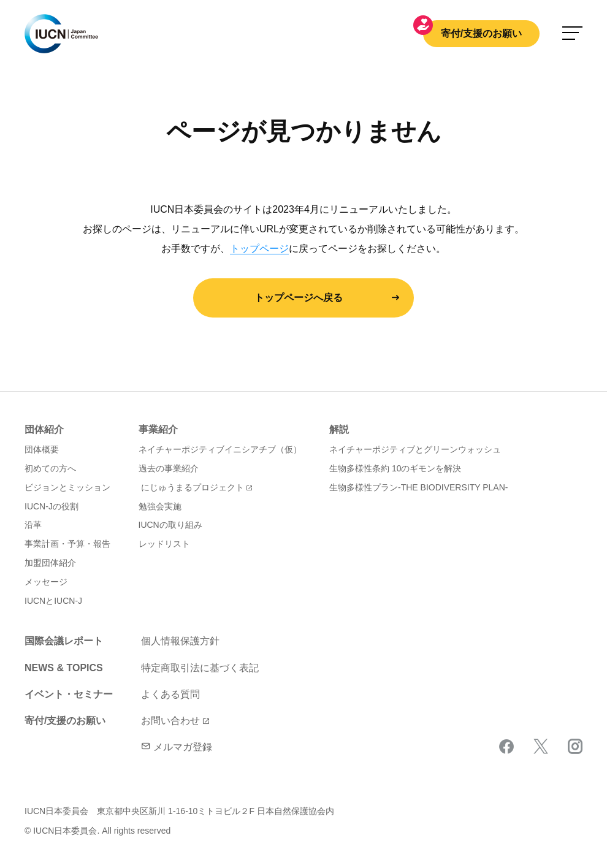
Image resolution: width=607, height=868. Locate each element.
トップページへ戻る (299, 298)
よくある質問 (170, 694)
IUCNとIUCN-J (53, 601)
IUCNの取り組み (170, 525)
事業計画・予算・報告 (67, 544)
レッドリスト (164, 544)
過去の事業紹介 (169, 468)
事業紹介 (158, 429)
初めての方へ (50, 468)
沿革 (33, 525)
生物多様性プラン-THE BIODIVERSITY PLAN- (418, 487)
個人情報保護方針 (180, 641)
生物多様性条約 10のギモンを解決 (395, 468)
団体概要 (42, 449)
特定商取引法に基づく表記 (200, 668)
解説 (339, 429)
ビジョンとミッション (67, 487)
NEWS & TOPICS (64, 668)
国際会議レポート (64, 641)
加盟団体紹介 (50, 563)
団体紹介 (44, 429)
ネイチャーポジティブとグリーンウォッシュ (415, 449)
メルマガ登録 (177, 747)
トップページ (259, 249)
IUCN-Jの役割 (52, 506)
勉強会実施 (160, 506)
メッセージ (46, 582)
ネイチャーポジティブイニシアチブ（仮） (220, 449)
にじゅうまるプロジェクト (193, 487)
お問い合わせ (170, 721)
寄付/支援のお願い (481, 33)
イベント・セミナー (69, 694)
